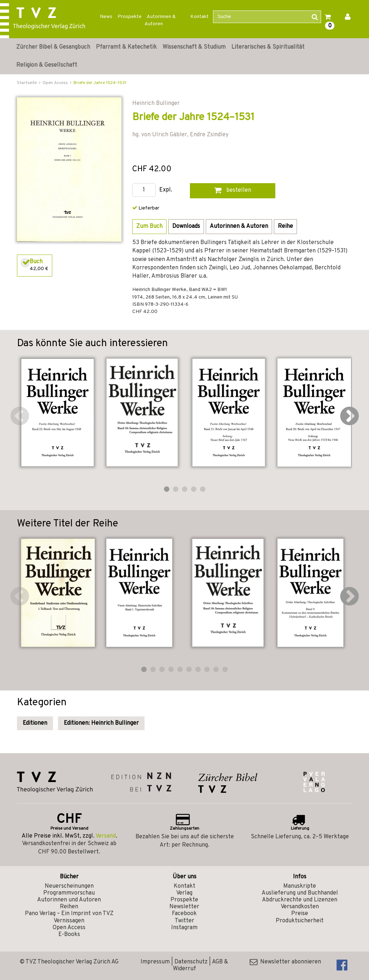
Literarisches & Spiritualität (268, 47)
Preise (300, 914)
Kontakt (199, 17)
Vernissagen (69, 921)
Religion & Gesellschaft (47, 65)
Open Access (69, 928)
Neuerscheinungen (69, 886)
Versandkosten (300, 907)
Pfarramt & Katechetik (126, 47)
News (106, 17)
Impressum (155, 962)
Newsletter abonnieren (285, 962)
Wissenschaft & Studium (194, 47)
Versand (106, 836)
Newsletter (184, 907)
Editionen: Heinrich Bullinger (101, 723)
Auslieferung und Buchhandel (300, 893)
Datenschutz (191, 962)
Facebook (184, 914)
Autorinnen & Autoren (160, 20)
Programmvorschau (69, 893)
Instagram (184, 928)
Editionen (35, 723)
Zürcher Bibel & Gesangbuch (53, 47)
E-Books (69, 935)
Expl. (166, 190)
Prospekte (130, 17)
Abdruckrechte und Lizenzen (300, 900)
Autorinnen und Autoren (69, 900)
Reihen (69, 907)
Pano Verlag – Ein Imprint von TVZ (69, 914)
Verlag (184, 893)
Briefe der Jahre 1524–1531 (100, 83)
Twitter (184, 921)
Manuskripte (300, 886)
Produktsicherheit (300, 921)
